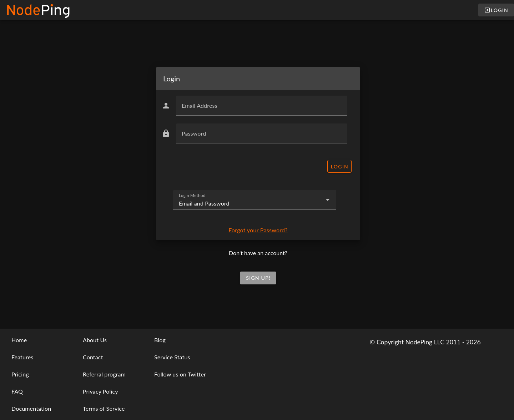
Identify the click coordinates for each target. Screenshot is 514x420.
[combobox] (255, 200)
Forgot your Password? (258, 230)
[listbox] (37, 374)
